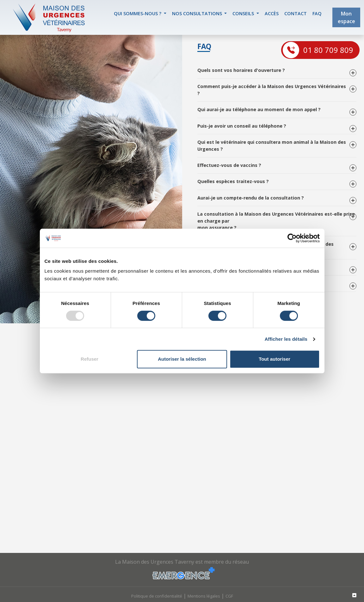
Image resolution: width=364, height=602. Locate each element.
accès (272, 13)
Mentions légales (204, 596)
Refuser (89, 359)
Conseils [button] (244, 13)
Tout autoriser (275, 359)
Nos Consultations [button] (198, 13)
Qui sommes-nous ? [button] (138, 13)
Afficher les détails (286, 339)
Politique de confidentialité (157, 596)
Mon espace (346, 17)
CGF (229, 596)
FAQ (317, 13)
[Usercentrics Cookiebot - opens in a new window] (292, 238)
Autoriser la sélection (182, 359)
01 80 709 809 (328, 50)
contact (296, 13)
